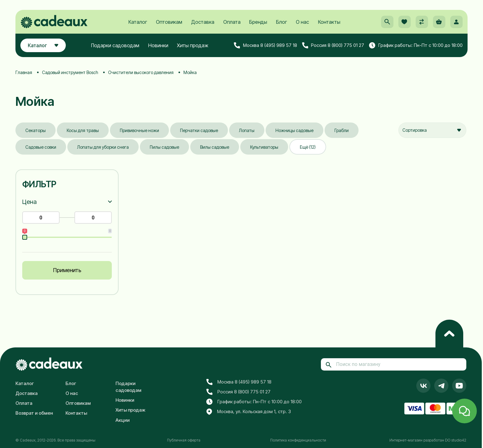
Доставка (203, 22)
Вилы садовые (215, 147)
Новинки (158, 45)
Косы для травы (83, 130)
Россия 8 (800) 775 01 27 (333, 45)
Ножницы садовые (294, 130)
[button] (387, 22)
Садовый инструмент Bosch (70, 72)
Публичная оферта (184, 440)
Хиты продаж (193, 45)
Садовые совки (41, 147)
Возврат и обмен (34, 413)
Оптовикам (169, 22)
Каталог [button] (43, 45)
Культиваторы (264, 147)
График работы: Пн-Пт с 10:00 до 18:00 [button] (416, 45)
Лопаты (247, 130)
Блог (281, 22)
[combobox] (432, 130)
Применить (67, 270)
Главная (24, 72)
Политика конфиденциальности (298, 440)
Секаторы (36, 130)
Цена (29, 202)
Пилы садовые (164, 147)
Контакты (329, 22)
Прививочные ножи (139, 130)
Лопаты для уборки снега (103, 147)
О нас (302, 22)
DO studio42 (456, 440)
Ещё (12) (308, 147)
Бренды (258, 22)
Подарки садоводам (115, 45)
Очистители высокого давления (141, 72)
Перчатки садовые (199, 130)
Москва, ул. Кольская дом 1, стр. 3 (249, 412)
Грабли (342, 130)
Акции (123, 420)
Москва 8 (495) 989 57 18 (265, 45)
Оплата (232, 22)
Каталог (138, 22)
